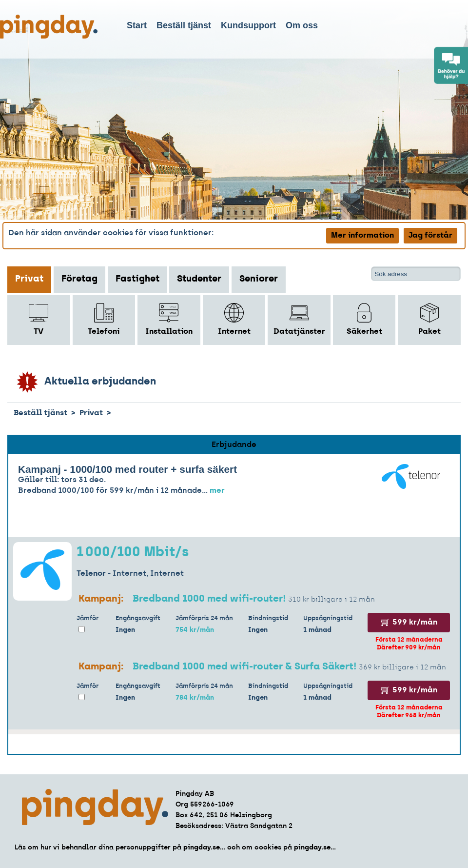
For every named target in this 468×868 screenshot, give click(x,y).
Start (137, 25)
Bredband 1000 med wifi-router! (209, 599)
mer (217, 491)
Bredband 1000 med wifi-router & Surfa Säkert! (246, 667)
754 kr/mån (195, 630)
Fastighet (137, 279)
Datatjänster (299, 319)
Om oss (302, 25)
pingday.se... (204, 848)
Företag (79, 279)
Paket (429, 319)
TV (39, 319)
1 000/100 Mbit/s (133, 553)
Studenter (199, 279)
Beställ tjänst (184, 25)
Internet (234, 319)
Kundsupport (248, 25)
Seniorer (259, 279)
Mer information (362, 236)
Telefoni (104, 319)
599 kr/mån (409, 623)
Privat (29, 279)
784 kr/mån (195, 698)
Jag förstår (430, 236)
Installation (169, 319)
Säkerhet (364, 319)
